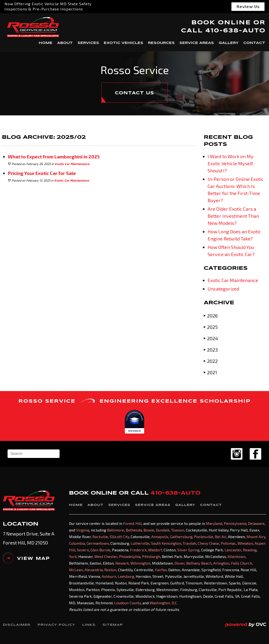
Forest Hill (132, 523)
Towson (178, 530)
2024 (211, 338)
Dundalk (163, 530)
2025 (211, 327)
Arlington (221, 563)
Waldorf (155, 550)
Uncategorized (223, 289)
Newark (122, 563)
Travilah (189, 543)
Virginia (83, 530)
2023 (211, 350)
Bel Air (221, 537)
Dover (180, 563)
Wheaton (245, 543)
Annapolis (160, 537)
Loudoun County (128, 603)
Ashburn (109, 576)
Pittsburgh (151, 556)
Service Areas (197, 43)
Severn (83, 550)
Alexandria (93, 570)
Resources (161, 43)
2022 (211, 361)
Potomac (228, 543)
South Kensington (166, 543)
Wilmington (140, 563)
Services (88, 43)
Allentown (236, 556)
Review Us (248, 6)
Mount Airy (256, 537)
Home (46, 43)
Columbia (77, 543)
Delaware (256, 523)
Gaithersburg (181, 537)
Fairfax (161, 570)
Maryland (214, 523)
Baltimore (116, 530)
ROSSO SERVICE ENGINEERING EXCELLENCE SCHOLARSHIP (134, 401)
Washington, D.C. (164, 603)
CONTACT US (134, 93)
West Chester (106, 556)
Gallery (229, 43)
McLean (76, 570)
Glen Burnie (100, 550)
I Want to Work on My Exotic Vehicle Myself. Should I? (231, 163)
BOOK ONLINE (221, 23)
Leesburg (126, 576)
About (65, 43)
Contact (254, 43)
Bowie (149, 530)
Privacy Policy (56, 625)
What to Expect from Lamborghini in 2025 (54, 157)
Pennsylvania (235, 523)
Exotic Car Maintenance (72, 164)
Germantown (98, 543)
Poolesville (204, 537)
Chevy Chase (208, 543)
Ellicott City (119, 537)
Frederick (138, 550)
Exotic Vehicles (124, 43)
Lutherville (140, 543)
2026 (211, 315)
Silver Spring (188, 550)
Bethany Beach (199, 563)
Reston (110, 570)
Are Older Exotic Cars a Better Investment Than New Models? (233, 216)
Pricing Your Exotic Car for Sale (42, 173)
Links (89, 625)
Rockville (100, 537)
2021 (210, 372)
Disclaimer (17, 625)
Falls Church (241, 563)
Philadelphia (130, 556)
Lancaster (233, 550)
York (73, 556)
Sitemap (113, 625)
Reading (250, 550)
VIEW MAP (26, 560)
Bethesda (134, 530)
